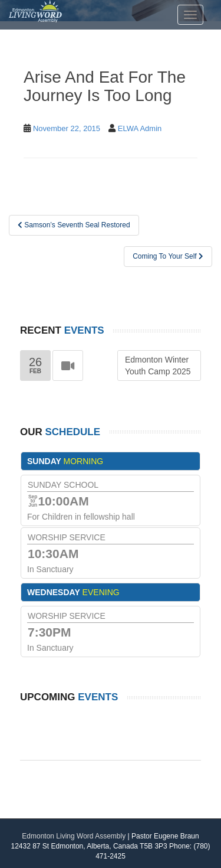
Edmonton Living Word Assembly (74, 836)
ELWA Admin (140, 128)
